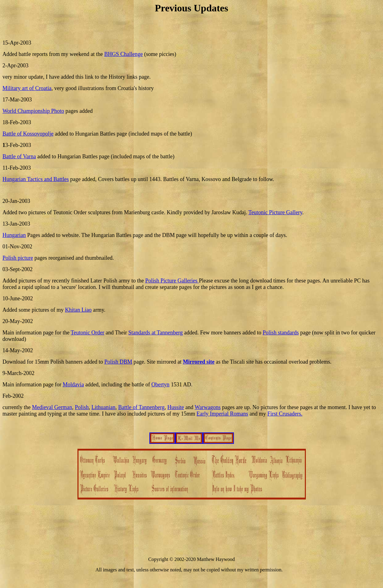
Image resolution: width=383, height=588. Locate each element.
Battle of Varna (19, 156)
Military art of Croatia (27, 88)
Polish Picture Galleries (172, 281)
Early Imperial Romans (222, 414)
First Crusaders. (285, 414)
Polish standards (281, 333)
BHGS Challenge (124, 54)
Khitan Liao (78, 310)
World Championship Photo (33, 111)
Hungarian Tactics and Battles (36, 179)
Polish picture (18, 258)
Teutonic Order (87, 333)
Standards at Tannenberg (155, 333)
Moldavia (73, 385)
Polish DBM (118, 362)
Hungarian (14, 235)
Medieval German (52, 407)
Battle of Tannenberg (141, 407)
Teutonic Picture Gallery (275, 212)
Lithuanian (103, 407)
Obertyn (160, 385)
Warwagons (208, 407)
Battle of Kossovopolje (28, 134)
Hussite (176, 407)
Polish (82, 407)
